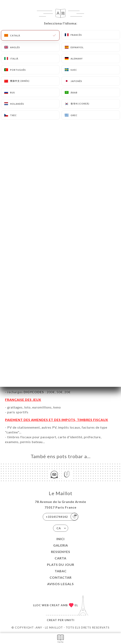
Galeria (61, 545)
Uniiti (69, 620)
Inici (60, 539)
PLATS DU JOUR (61, 565)
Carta (60, 558)
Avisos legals (60, 584)
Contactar (61, 577)
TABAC (61, 571)
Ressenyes (61, 552)
